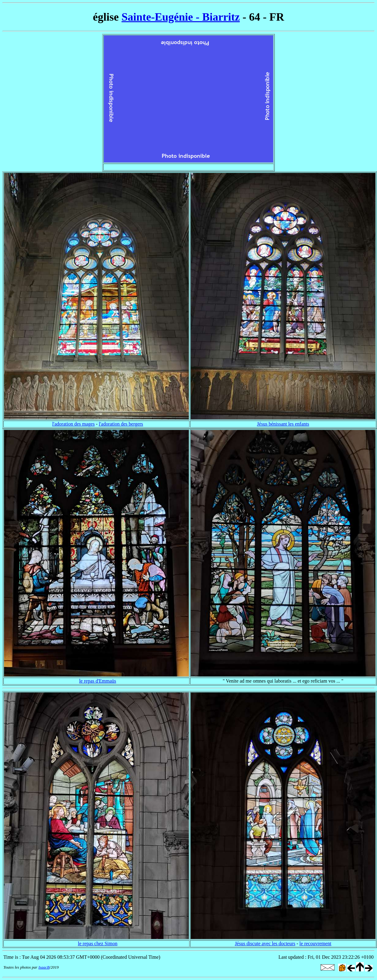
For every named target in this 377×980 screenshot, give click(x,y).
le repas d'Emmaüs (98, 681)
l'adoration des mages (73, 424)
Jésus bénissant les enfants (283, 424)
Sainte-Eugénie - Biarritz (181, 17)
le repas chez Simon (98, 943)
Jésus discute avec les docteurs (265, 943)
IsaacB (44, 967)
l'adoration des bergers (121, 424)
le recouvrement (315, 943)
